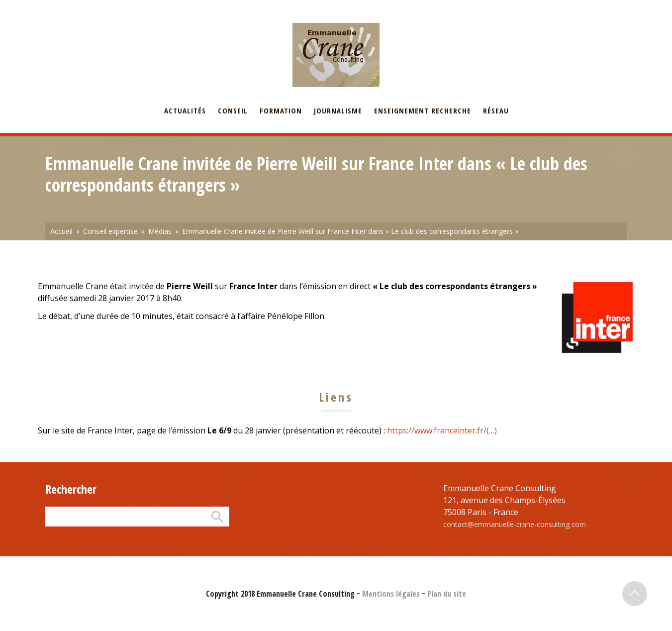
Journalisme (338, 110)
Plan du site (447, 594)
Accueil (61, 231)
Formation (281, 110)
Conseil (233, 110)
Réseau (496, 110)
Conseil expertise (110, 231)
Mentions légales (391, 594)
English (94, 6)
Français (58, 6)
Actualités (185, 110)
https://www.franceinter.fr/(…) (442, 430)
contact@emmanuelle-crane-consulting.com (515, 524)
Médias (160, 231)
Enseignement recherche (423, 110)
